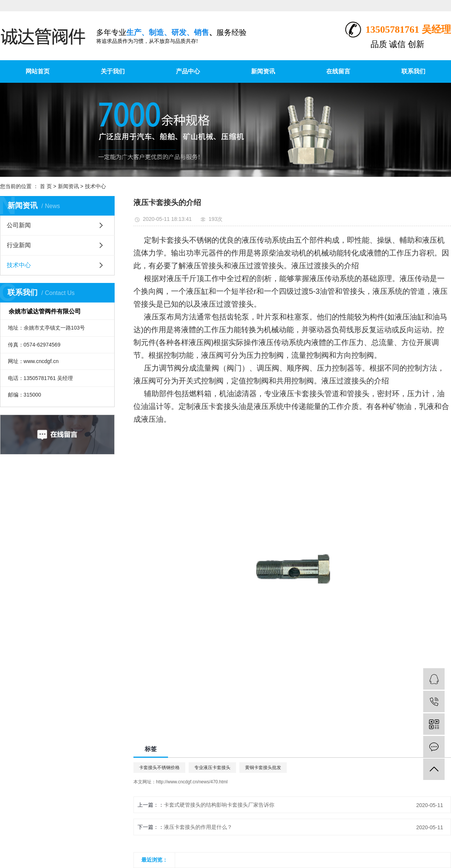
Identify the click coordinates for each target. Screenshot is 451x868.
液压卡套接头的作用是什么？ (198, 827)
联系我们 (413, 71)
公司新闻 (19, 225)
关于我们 (113, 71)
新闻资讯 (263, 71)
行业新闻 (19, 245)
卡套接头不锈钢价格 (159, 768)
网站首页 (38, 71)
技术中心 (95, 186)
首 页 (46, 186)
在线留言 (338, 71)
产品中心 (188, 71)
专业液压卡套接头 (212, 768)
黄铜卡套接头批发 (263, 768)
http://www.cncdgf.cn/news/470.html (192, 782)
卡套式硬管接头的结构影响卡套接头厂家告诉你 (219, 805)
